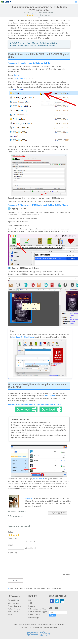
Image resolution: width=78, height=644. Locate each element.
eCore (10, 615)
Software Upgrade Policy (37, 609)
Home (11, 588)
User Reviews (42, 624)
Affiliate (49, 624)
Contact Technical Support (38, 612)
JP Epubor (61, 624)
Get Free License (34, 615)
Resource (32, 606)
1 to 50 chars (31, 541)
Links (55, 624)
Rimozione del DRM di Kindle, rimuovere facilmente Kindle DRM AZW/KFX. (34, 404)
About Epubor (23, 624)
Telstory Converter (14, 606)
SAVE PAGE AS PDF (59, 513)
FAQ (30, 600)
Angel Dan (29, 499)
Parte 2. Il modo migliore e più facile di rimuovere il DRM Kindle (34, 46)
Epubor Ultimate (39, 479)
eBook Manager (13, 603)
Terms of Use (32, 624)
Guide (17, 588)
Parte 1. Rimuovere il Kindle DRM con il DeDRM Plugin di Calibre (34, 43)
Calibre (16, 75)
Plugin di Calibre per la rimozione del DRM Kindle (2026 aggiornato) (40, 588)
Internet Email (30, 548)
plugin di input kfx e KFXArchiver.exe (23, 337)
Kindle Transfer (13, 612)
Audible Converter (14, 609)
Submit (52, 615)
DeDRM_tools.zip (20, 79)
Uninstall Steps (34, 618)
